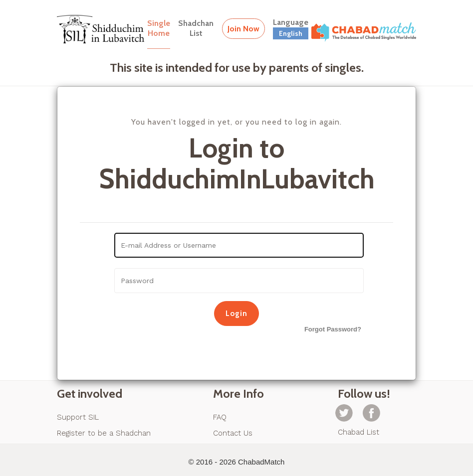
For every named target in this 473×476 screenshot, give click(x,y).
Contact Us (233, 433)
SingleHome (159, 28)
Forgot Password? (333, 329)
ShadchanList (196, 28)
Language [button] (291, 28)
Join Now (243, 29)
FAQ (220, 417)
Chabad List (358, 432)
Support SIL (78, 417)
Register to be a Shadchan (104, 433)
